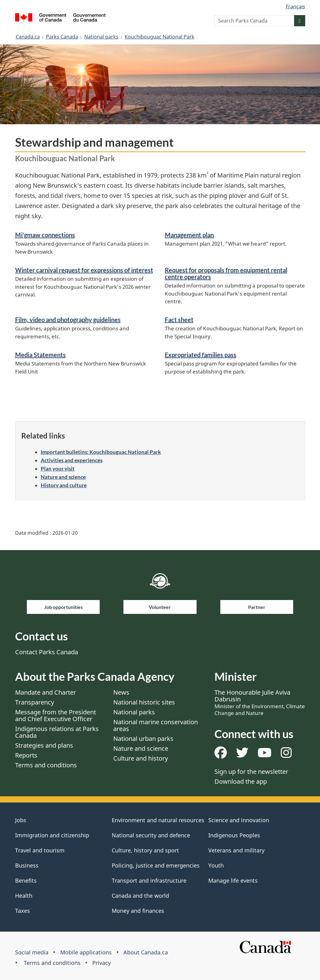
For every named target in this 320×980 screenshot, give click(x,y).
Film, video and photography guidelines (68, 320)
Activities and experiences (72, 460)
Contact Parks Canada (47, 652)
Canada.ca (28, 37)
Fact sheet (179, 320)
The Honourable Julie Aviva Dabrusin (260, 702)
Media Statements (40, 355)
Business (27, 865)
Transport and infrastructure (149, 880)
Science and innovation (239, 820)
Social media (32, 952)
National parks (101, 37)
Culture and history (141, 758)
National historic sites (144, 702)
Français (295, 6)
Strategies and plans (44, 745)
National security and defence (151, 835)
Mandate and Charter (46, 692)
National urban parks (143, 739)
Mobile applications (86, 952)
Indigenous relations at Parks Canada (57, 732)
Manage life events (233, 880)
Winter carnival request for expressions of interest (84, 270)
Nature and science (63, 477)
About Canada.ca (146, 952)
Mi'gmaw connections (45, 235)
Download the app (241, 781)
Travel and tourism (40, 850)
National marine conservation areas (156, 725)
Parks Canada (62, 37)
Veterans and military (236, 850)
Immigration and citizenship (52, 835)
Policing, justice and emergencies (156, 865)
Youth (216, 865)
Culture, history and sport (145, 850)
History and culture (64, 485)
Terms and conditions (46, 765)
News (121, 692)
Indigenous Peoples (234, 835)
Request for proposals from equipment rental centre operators (226, 273)
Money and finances (138, 911)
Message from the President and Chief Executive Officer (56, 715)
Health (24, 896)
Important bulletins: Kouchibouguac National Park (101, 452)
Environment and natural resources (158, 820)
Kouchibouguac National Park (160, 37)
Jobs (21, 820)
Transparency (35, 702)
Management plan (189, 235)
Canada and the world (140, 896)
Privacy (102, 963)
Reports (26, 755)
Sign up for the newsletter (251, 772)
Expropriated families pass (201, 355)
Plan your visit (58, 469)
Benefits (26, 880)
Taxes (23, 911)
